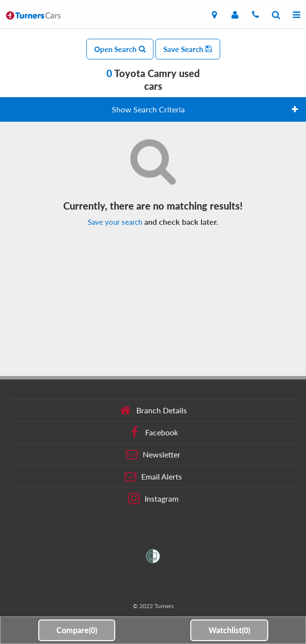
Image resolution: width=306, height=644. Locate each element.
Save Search (188, 49)
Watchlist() (229, 630)
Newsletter (153, 455)
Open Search (120, 49)
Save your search (115, 222)
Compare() (77, 630)
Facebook (153, 432)
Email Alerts (153, 477)
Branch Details (153, 410)
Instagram (153, 499)
